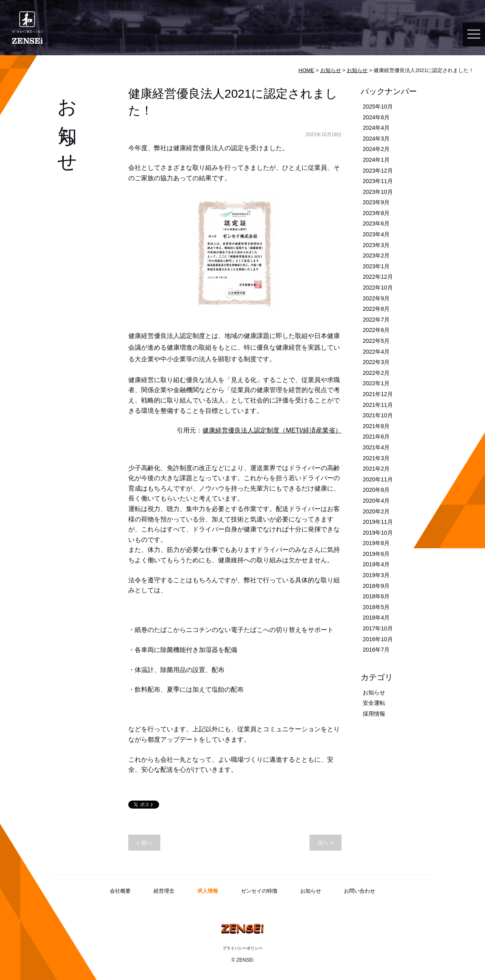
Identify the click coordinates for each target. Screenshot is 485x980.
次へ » (325, 843)
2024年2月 (376, 149)
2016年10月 (378, 639)
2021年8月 (376, 426)
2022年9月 (376, 298)
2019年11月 (378, 522)
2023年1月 (376, 266)
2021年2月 (376, 469)
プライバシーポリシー (242, 948)
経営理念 (164, 891)
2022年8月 (376, 309)
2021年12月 (378, 394)
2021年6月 (376, 437)
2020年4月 (376, 501)
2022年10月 (378, 288)
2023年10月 (378, 192)
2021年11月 (378, 405)
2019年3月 (376, 575)
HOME (306, 70)
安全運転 (374, 703)
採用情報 (374, 714)
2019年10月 (378, 533)
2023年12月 (378, 171)
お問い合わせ (360, 891)
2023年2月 (376, 256)
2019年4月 (376, 564)
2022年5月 (376, 341)
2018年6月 (376, 596)
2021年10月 (378, 415)
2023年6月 (376, 223)
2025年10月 (378, 107)
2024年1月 (376, 160)
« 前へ (144, 843)
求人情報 (208, 891)
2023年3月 (376, 245)
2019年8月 (376, 543)
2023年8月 (376, 213)
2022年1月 (376, 383)
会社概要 (120, 891)
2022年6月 (376, 330)
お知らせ (331, 70)
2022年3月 (376, 362)
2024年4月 (376, 128)
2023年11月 (378, 181)
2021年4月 (376, 447)
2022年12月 (378, 277)
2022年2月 (376, 373)
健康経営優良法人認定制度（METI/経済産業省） (272, 430)
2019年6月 (376, 554)
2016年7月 (376, 650)
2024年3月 (376, 139)
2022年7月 (376, 320)
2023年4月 (376, 234)
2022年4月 (376, 352)
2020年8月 (376, 490)
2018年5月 (376, 607)
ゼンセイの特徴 (259, 891)
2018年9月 (376, 586)
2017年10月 (378, 628)
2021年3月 (376, 458)
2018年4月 (376, 618)
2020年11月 (378, 479)
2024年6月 (376, 117)
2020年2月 (376, 511)
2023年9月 (376, 202)
